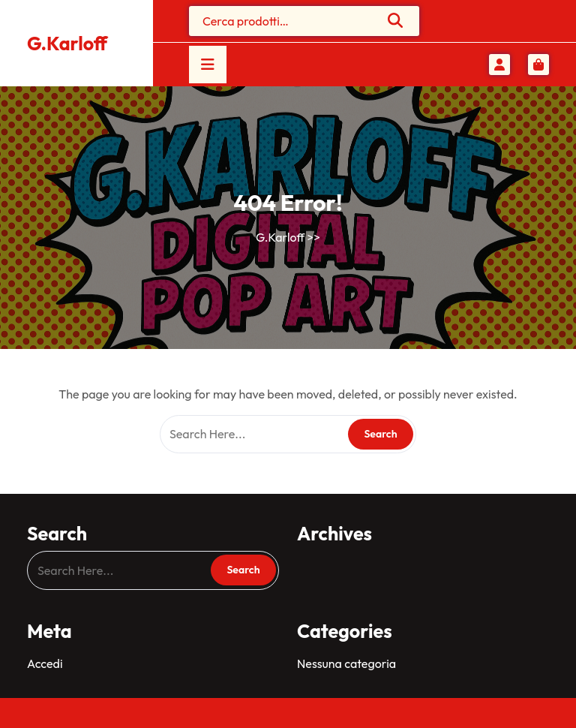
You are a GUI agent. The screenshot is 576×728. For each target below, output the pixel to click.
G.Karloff (67, 44)
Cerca (396, 20)
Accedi (45, 663)
